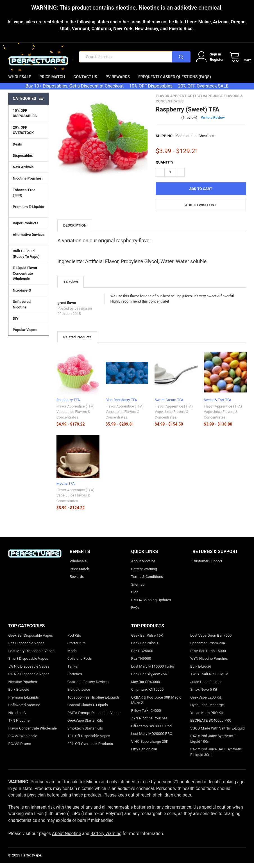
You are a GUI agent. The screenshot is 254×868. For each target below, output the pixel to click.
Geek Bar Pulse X (145, 648)
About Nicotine (143, 566)
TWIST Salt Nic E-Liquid (209, 679)
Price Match (52, 82)
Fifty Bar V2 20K (144, 754)
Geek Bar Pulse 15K (147, 640)
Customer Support (207, 566)
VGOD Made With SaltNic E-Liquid (217, 733)
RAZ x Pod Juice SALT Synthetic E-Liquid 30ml (216, 757)
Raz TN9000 (141, 664)
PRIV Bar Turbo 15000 (208, 656)
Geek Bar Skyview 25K (149, 679)
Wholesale (20, 82)
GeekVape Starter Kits (85, 725)
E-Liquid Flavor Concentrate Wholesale (29, 278)
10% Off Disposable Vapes (89, 741)
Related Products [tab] (77, 342)
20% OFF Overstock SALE (203, 91)
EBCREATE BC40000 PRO (211, 725)
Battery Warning (144, 574)
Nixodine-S (22, 295)
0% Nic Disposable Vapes (29, 679)
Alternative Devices (29, 243)
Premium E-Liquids (29, 215)
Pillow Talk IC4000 (146, 716)
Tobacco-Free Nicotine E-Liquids (94, 702)
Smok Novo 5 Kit (204, 694)
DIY (29, 323)
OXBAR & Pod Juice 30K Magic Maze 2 (156, 705)
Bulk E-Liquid (19, 694)
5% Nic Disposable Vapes (29, 671)
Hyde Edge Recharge (207, 710)
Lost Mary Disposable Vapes (31, 656)
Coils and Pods (80, 664)
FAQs (135, 613)
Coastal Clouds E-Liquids (88, 710)
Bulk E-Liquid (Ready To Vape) (26, 259)
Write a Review (213, 123)
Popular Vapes (29, 335)
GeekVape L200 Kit (206, 702)
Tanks (72, 671)
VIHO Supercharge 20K (150, 747)
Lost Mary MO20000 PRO (152, 739)
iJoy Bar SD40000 (146, 687)
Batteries (75, 679)
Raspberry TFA (68, 405)
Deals (17, 149)
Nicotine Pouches (27, 183)
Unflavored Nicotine (22, 309)
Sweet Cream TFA (169, 405)
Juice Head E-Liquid (206, 687)
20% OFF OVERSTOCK (23, 135)
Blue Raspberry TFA (121, 405)
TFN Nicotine (19, 725)
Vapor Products (29, 228)
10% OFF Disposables (151, 91)
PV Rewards (118, 82)
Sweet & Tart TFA (217, 405)
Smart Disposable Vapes (28, 664)
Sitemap (138, 590)
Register (212, 62)
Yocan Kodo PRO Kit (207, 718)
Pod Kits (74, 640)
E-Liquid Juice (79, 694)
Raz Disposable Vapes (26, 648)
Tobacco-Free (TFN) (29, 198)
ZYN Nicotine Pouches (149, 723)
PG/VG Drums (20, 749)
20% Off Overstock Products (90, 749)
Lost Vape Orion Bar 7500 (211, 640)
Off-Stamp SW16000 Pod (151, 731)
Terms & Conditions (147, 582)
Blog (135, 597)
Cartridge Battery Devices (88, 687)
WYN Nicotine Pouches (209, 664)
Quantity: (165, 167)
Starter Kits (77, 648)
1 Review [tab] (71, 287)
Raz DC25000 (142, 656)
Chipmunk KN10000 (148, 694)
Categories (24, 104)
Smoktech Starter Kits (85, 733)
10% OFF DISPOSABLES (25, 118)
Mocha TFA (66, 488)
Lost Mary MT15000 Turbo (153, 671)
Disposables (29, 160)
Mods (72, 656)
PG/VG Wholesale (23, 741)
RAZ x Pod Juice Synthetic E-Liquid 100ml (213, 744)
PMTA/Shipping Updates (151, 605)
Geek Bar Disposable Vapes (30, 640)
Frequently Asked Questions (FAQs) (174, 82)
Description (75, 230)
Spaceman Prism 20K (208, 648)
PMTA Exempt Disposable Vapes (94, 718)
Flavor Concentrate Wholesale (32, 733)
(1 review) (189, 123)
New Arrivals (23, 172)
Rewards (77, 582)
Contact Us (85, 82)
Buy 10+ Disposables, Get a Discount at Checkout (75, 91)
